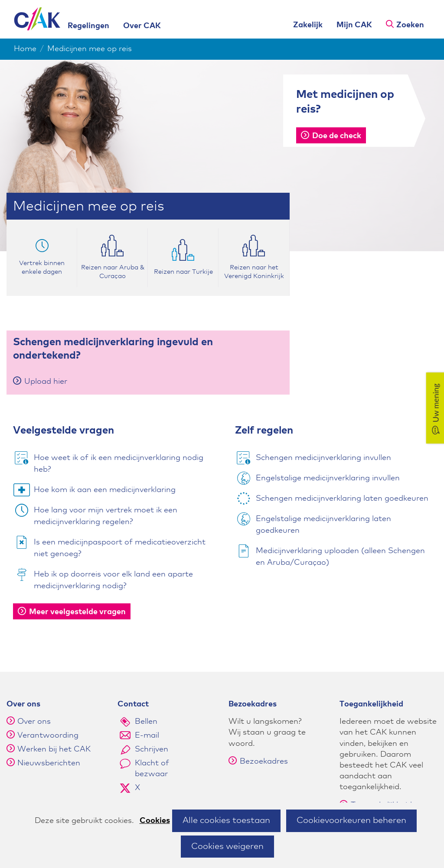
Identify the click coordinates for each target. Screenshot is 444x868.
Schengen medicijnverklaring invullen (323, 458)
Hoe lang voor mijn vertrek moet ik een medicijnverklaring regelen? (106, 516)
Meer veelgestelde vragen (72, 612)
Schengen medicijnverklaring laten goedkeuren (342, 499)
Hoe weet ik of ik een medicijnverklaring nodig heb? (119, 464)
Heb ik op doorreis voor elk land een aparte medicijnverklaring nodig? (113, 580)
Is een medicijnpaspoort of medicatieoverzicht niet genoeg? (120, 548)
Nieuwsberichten (49, 763)
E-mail (147, 735)
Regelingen (88, 26)
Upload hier (40, 382)
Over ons (34, 722)
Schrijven (152, 749)
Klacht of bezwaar (152, 769)
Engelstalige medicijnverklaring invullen (328, 478)
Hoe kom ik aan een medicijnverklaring (105, 490)
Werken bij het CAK (54, 749)
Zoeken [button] (410, 25)
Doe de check (331, 136)
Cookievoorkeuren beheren (351, 820)
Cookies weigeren (227, 846)
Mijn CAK (354, 25)
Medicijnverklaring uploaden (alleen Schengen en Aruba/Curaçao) (340, 557)
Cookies (155, 821)
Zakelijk (308, 25)
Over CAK (142, 26)
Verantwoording (48, 735)
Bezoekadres (258, 761)
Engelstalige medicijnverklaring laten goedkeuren (323, 525)
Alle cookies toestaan (226, 820)
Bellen (146, 722)
